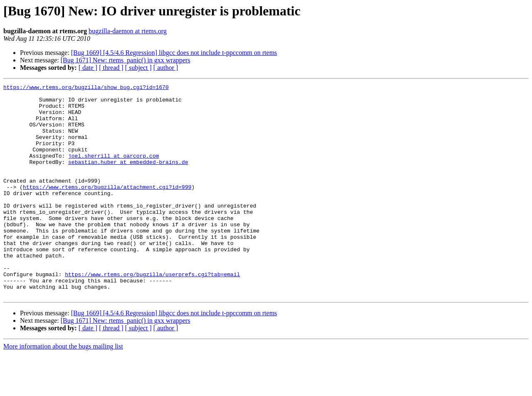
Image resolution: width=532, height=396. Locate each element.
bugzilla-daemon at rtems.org (128, 31)
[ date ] (88, 68)
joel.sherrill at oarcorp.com (113, 171)
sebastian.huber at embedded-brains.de (128, 178)
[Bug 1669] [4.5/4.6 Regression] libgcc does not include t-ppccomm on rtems (174, 53)
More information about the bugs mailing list (63, 389)
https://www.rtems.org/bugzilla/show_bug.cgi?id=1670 (86, 88)
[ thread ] (111, 68)
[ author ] (166, 68)
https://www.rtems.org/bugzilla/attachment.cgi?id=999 (107, 208)
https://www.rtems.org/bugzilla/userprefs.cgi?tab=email (152, 313)
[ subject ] (138, 68)
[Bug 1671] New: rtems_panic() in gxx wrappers (126, 60)
